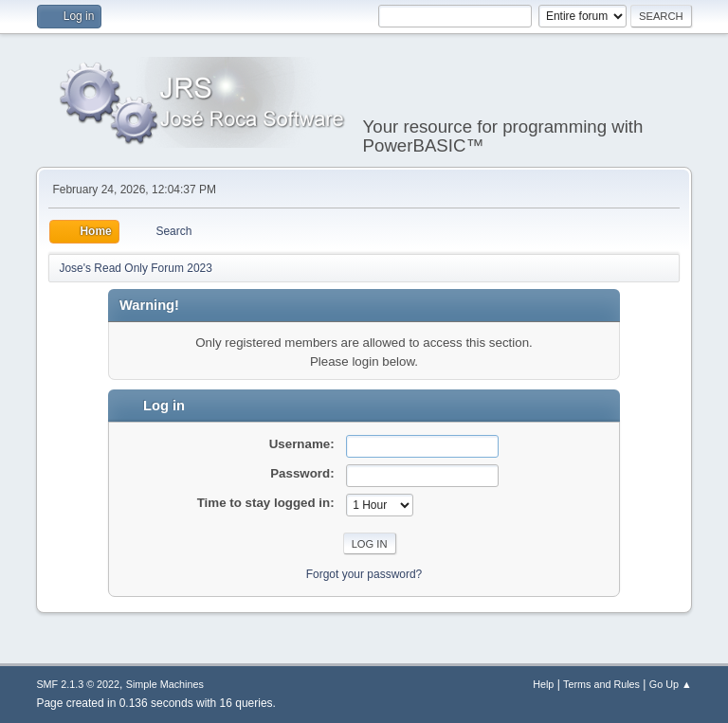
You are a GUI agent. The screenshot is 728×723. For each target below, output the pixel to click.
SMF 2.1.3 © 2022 (78, 684)
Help (543, 684)
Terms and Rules (601, 684)
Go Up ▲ (671, 684)
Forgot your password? (364, 574)
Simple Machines (165, 684)
